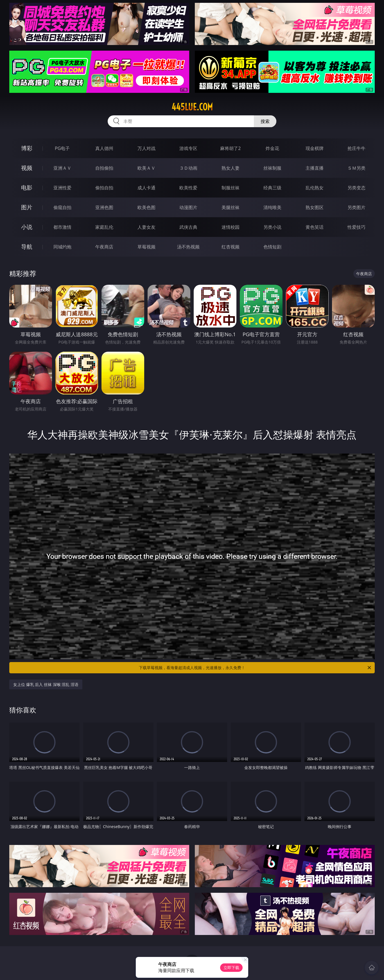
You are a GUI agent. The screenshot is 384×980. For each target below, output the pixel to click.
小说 (27, 227)
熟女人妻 (231, 168)
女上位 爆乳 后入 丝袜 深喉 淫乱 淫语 (46, 684)
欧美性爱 (188, 188)
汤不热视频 (188, 247)
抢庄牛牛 (356, 148)
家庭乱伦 (104, 227)
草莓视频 (146, 247)
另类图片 (356, 207)
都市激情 (62, 227)
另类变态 (356, 188)
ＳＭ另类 (356, 168)
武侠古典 (188, 227)
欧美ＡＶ (146, 168)
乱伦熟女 (315, 188)
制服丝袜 (231, 188)
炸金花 (272, 148)
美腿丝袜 (231, 207)
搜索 (265, 121)
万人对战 (146, 148)
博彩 (27, 148)
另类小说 (272, 227)
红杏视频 (231, 247)
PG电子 (62, 148)
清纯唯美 (272, 207)
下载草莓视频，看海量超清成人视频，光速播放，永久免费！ (255, 668)
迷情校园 (231, 227)
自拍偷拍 (104, 168)
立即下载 (231, 967)
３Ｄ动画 (188, 168)
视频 (27, 168)
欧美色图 (146, 207)
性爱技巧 (356, 227)
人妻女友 (146, 227)
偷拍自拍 (104, 188)
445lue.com (192, 107)
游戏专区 (188, 148)
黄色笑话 (315, 227)
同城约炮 (62, 247)
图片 (27, 207)
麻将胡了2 (230, 148)
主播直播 (315, 168)
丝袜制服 (272, 168)
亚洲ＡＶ (62, 168)
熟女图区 (315, 207)
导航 (27, 247)
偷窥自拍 (62, 207)
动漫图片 (188, 207)
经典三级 (272, 188)
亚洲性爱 (62, 188)
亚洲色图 (104, 207)
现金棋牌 (315, 148)
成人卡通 (146, 188)
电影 (27, 188)
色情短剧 (272, 247)
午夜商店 (104, 247)
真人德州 (104, 148)
